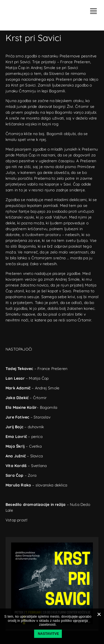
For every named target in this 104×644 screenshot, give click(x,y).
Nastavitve (49, 634)
